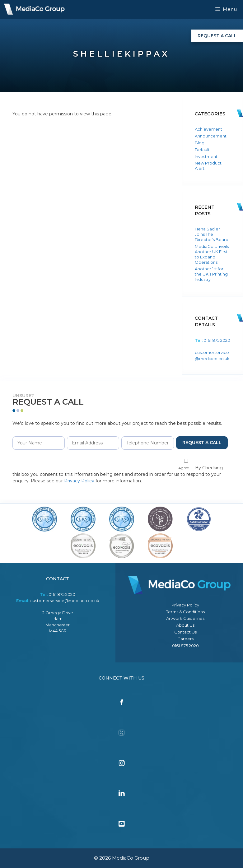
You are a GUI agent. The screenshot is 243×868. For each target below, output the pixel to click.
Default (202, 150)
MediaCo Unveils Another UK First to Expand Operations (212, 254)
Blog (200, 143)
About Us (185, 625)
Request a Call (217, 36)
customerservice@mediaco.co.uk (65, 601)
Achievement (208, 129)
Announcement (211, 136)
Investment (206, 156)
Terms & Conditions (185, 612)
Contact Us (185, 632)
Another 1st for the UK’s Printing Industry (211, 274)
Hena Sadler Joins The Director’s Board (212, 234)
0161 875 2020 (217, 340)
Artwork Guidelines (185, 618)
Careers (185, 639)
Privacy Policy (79, 481)
